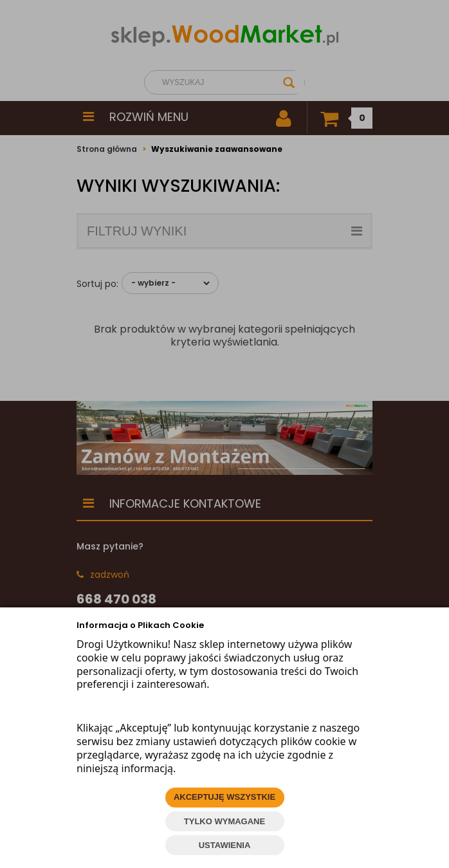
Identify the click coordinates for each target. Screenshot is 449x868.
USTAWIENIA (225, 845)
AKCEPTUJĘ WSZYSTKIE (225, 797)
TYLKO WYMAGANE (225, 821)
